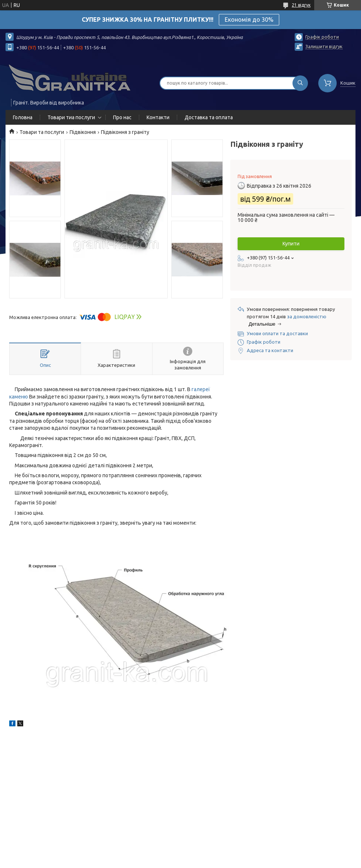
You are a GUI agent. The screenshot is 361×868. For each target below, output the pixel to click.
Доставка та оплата (209, 117)
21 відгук (301, 5)
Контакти (158, 117)
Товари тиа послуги (71, 117)
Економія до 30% (249, 20)
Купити (291, 244)
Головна (23, 117)
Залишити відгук (324, 46)
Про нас (122, 117)
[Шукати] (300, 83)
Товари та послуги (42, 132)
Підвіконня (83, 132)
